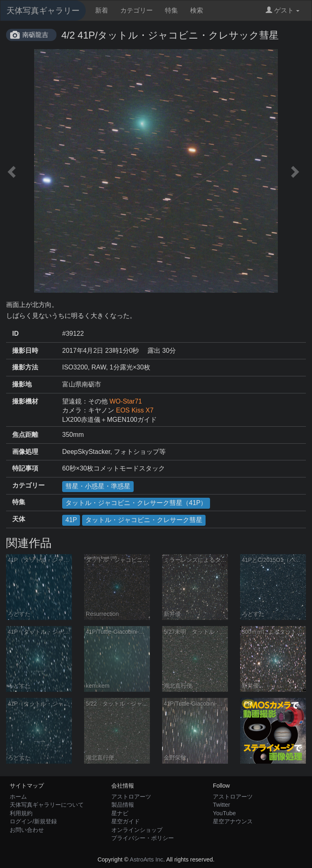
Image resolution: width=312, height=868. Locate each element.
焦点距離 (25, 435)
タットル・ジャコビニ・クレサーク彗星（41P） (136, 503)
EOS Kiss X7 (134, 410)
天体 (19, 519)
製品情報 (123, 805)
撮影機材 (25, 401)
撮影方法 (25, 367)
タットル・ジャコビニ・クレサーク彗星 (144, 520)
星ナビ (120, 813)
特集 (171, 10)
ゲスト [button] (283, 10)
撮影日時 (25, 351)
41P (71, 520)
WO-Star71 (126, 401)
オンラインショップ (137, 830)
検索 (197, 10)
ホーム (18, 797)
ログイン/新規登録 (33, 821)
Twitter (221, 805)
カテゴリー (136, 10)
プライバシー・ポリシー (143, 838)
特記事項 (25, 468)
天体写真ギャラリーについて (47, 805)
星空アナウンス (233, 821)
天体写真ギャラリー (43, 11)
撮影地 (22, 384)
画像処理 (25, 452)
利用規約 (21, 813)
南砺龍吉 (35, 35)
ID (15, 334)
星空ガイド (126, 821)
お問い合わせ (27, 830)
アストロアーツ (131, 797)
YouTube (224, 813)
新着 (102, 10)
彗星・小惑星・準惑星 (98, 486)
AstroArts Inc (146, 859)
